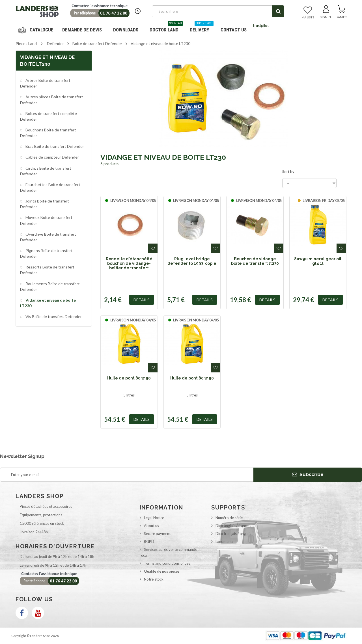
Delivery (202, 28)
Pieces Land (26, 43)
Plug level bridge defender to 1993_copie (192, 261)
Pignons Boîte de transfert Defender (46, 253)
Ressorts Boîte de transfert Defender (47, 270)
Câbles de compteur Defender (52, 157)
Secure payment (157, 534)
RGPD (149, 541)
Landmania (224, 541)
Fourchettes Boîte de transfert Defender (50, 187)
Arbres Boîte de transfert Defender (45, 83)
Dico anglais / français (233, 526)
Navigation (37, 30)
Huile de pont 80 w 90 (129, 378)
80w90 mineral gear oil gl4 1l (318, 261)
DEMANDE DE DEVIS (82, 30)
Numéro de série (229, 518)
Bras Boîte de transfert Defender (54, 146)
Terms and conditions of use (167, 563)
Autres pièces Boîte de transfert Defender (52, 100)
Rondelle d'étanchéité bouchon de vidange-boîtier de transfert (129, 264)
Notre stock (154, 579)
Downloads (126, 30)
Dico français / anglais (233, 534)
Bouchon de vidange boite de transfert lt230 (255, 261)
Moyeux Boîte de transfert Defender (46, 220)
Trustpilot (260, 25)
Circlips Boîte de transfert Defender (46, 171)
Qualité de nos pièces (162, 571)
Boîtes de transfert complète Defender (49, 116)
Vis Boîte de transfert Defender (53, 316)
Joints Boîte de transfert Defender (45, 204)
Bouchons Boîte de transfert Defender (48, 133)
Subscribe (308, 474)
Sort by (288, 172)
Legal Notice (154, 518)
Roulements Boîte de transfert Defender (50, 286)
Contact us (234, 30)
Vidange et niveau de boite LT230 (48, 303)
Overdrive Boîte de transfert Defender (48, 237)
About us (151, 526)
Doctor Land (166, 28)
